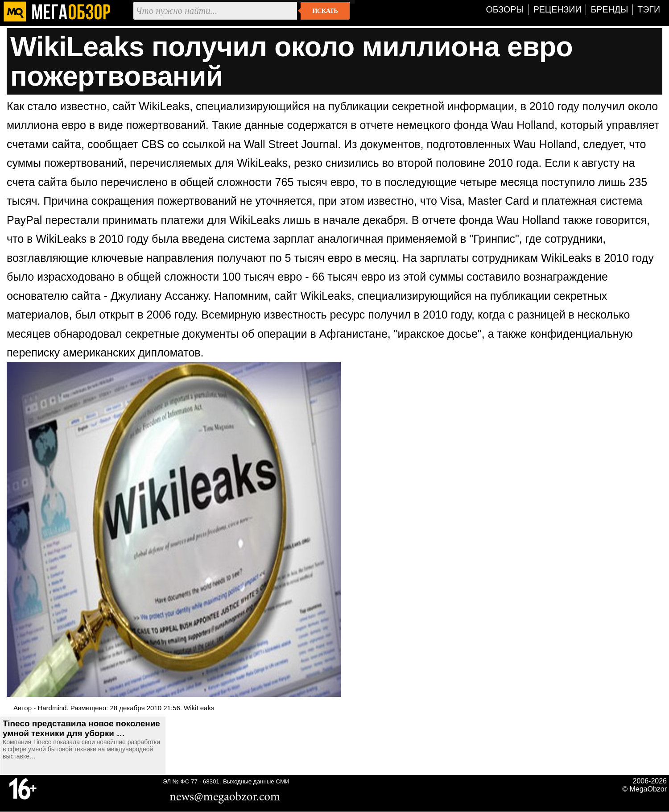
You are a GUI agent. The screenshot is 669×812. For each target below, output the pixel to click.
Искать (325, 11)
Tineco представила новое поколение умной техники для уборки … (81, 728)
